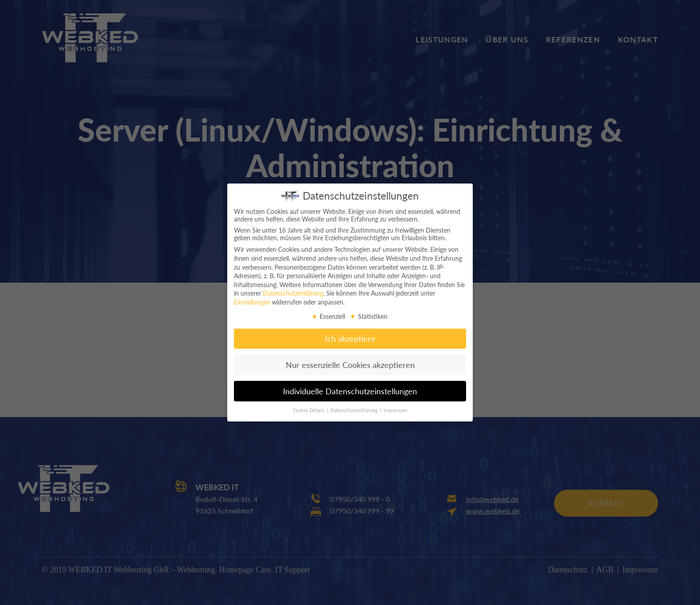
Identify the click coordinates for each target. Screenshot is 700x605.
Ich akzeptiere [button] (350, 333)
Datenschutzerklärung (293, 287)
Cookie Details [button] (309, 405)
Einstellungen (252, 296)
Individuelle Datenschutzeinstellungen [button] (350, 386)
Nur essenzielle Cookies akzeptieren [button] (350, 359)
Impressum (395, 405)
